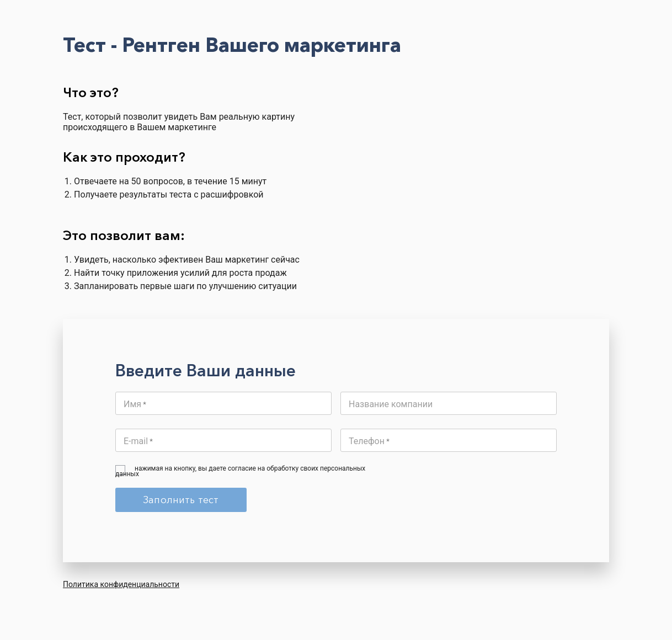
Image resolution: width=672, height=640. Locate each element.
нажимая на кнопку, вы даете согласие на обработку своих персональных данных (240, 471)
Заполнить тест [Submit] (181, 500)
